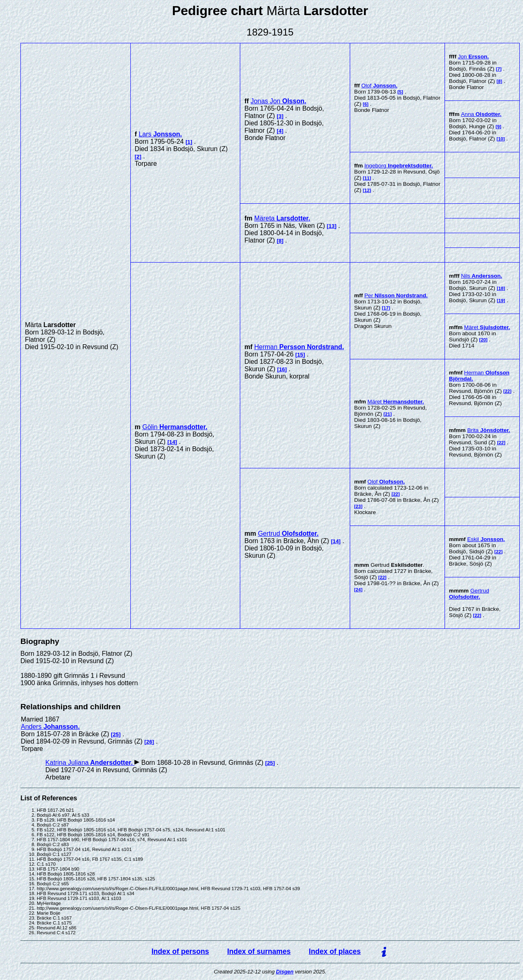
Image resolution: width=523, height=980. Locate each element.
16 (282, 369)
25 (116, 734)
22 (508, 391)
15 (300, 355)
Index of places (335, 951)
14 (172, 442)
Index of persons (180, 951)
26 (149, 742)
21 (388, 414)
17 (386, 308)
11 (367, 178)
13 (332, 226)
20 (484, 340)
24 (359, 590)
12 (367, 190)
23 (359, 506)
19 (501, 301)
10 (501, 139)
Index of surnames (259, 951)
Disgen (285, 972)
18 (501, 288)
